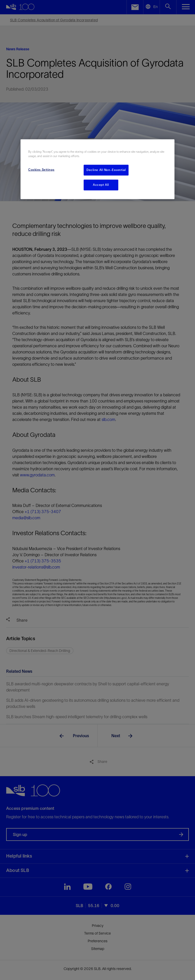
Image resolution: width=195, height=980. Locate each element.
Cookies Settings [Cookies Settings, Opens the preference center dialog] (41, 170)
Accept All (101, 185)
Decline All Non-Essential (106, 170)
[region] (98, 169)
